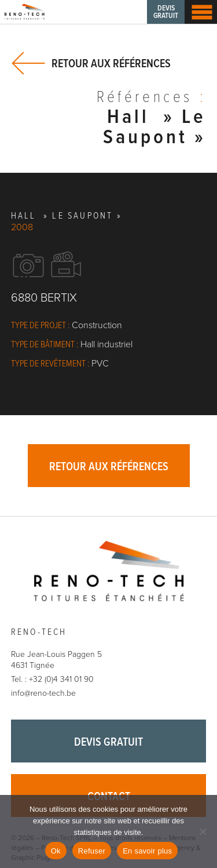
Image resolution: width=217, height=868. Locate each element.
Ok (56, 851)
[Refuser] (203, 831)
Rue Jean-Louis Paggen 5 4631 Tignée (56, 660)
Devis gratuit (166, 12)
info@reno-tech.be (43, 693)
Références (151, 99)
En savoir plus (147, 851)
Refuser (92, 851)
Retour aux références (111, 63)
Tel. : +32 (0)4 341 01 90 (52, 679)
